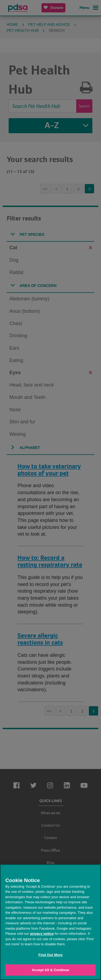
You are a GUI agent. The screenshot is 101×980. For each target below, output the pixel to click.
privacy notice (42, 934)
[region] (50, 922)
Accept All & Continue (50, 970)
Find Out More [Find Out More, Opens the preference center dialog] (51, 955)
